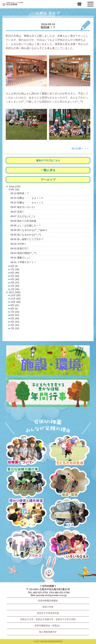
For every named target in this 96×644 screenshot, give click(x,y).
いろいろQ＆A (70, 545)
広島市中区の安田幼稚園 (23, 4)
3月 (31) (15, 325)
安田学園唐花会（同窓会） (48, 626)
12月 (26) (15, 295)
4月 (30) (15, 279)
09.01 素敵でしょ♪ (20, 258)
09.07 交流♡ (17, 212)
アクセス (26, 545)
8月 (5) (14, 308)
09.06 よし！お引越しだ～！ (26, 225)
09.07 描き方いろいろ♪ (23, 207)
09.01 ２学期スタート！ (23, 262)
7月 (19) (15, 269)
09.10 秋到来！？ (20, 193)
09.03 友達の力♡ (20, 248)
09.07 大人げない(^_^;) (23, 216)
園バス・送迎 (70, 514)
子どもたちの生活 (70, 451)
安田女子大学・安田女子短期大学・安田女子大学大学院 (48, 619)
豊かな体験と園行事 (26, 482)
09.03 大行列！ (19, 244)
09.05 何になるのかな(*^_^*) (26, 235)
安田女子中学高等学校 (48, 613)
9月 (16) (15, 189)
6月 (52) (15, 315)
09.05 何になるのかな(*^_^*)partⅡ (29, 230)
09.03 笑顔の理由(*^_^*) (23, 253)
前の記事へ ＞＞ (80, 149)
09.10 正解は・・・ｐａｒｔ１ (27, 203)
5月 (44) (15, 276)
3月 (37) (15, 283)
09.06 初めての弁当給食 (23, 221)
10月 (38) (15, 302)
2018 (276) (14, 187)
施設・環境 (70, 482)
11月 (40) (15, 299)
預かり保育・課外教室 (26, 514)
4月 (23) (15, 322)
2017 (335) (14, 292)
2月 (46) (15, 286)
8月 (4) (14, 266)
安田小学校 (48, 607)
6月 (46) (15, 273)
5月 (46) (15, 318)
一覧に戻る (48, 170)
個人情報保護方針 (48, 632)
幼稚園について (26, 451)
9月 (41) (15, 305)
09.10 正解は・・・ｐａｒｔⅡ (27, 198)
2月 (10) (15, 328)
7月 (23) (15, 312)
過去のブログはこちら (48, 160)
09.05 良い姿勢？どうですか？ (27, 239)
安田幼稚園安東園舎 (48, 601)
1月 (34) (15, 289)
